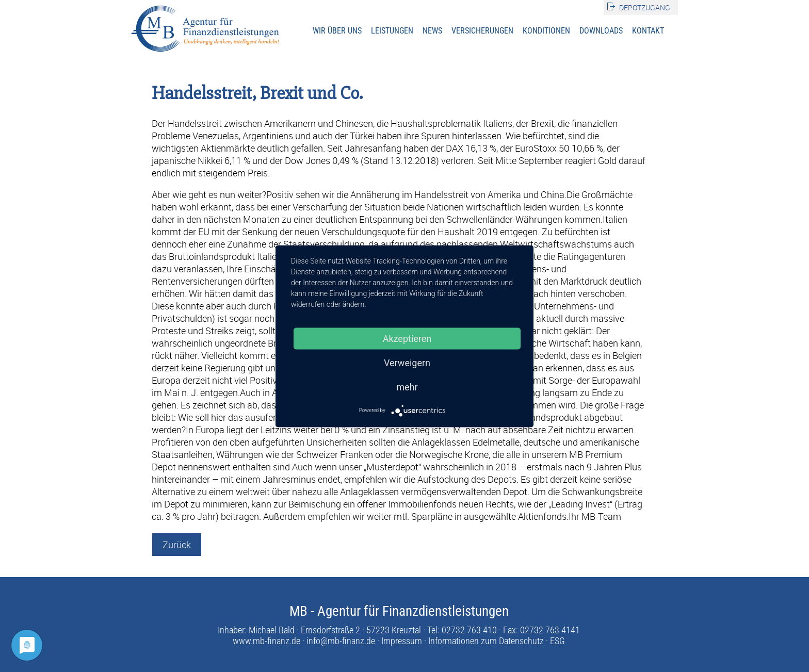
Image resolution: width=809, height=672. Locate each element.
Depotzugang (645, 7)
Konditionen (546, 31)
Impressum (402, 641)
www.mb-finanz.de (266, 641)
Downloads (601, 31)
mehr (407, 387)
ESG (557, 641)
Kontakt (648, 31)
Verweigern (407, 362)
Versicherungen (482, 31)
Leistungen (392, 31)
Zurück (177, 545)
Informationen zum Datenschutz (486, 641)
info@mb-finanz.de (341, 641)
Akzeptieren (407, 338)
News (432, 31)
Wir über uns (337, 31)
